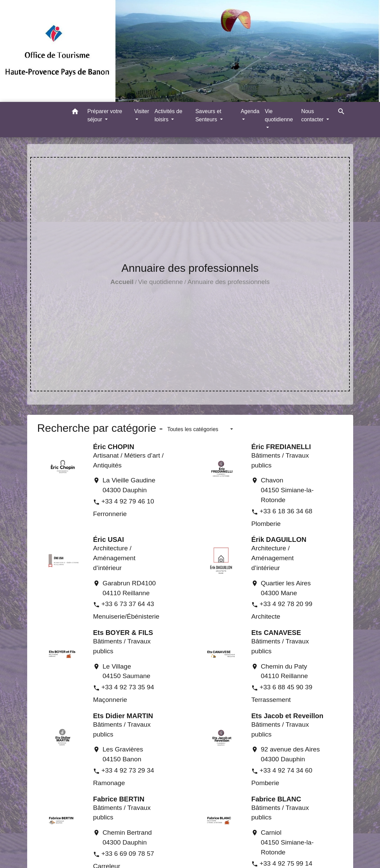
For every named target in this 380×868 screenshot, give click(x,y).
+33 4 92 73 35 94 (128, 687)
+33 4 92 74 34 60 (286, 770)
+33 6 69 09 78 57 (128, 854)
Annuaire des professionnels (229, 282)
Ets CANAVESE (276, 633)
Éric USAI (108, 539)
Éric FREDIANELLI (281, 447)
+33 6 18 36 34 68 (286, 511)
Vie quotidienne (161, 282)
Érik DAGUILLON (279, 539)
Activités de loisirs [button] (168, 115)
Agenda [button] (250, 111)
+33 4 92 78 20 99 (286, 604)
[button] (75, 113)
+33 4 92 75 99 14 (286, 863)
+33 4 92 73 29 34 (128, 770)
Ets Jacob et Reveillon (287, 716)
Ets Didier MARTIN (123, 716)
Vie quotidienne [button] (279, 115)
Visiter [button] (142, 111)
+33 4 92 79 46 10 (128, 501)
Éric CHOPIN (114, 447)
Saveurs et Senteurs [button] (208, 115)
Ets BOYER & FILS (123, 633)
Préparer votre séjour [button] (105, 115)
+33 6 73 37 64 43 (128, 604)
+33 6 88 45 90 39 (286, 687)
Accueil (122, 282)
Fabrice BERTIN (119, 799)
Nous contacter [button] (313, 115)
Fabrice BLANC (276, 799)
